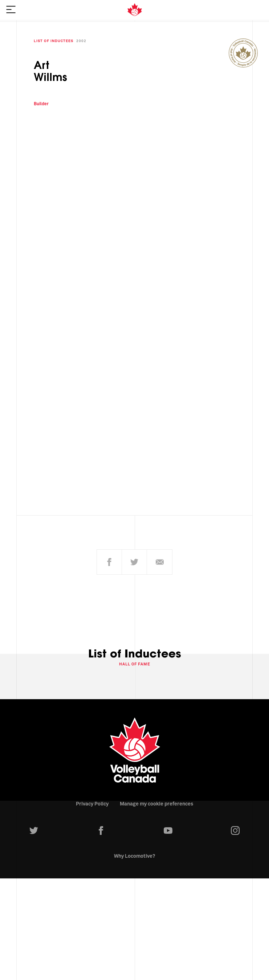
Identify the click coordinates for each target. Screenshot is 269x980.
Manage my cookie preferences (156, 800)
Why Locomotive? (134, 852)
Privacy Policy (92, 800)
